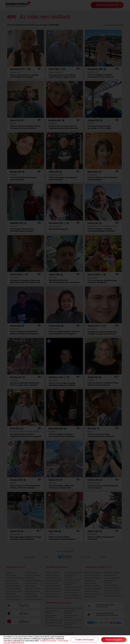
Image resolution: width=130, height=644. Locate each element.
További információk (48, 641)
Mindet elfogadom (114, 640)
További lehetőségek (84, 640)
